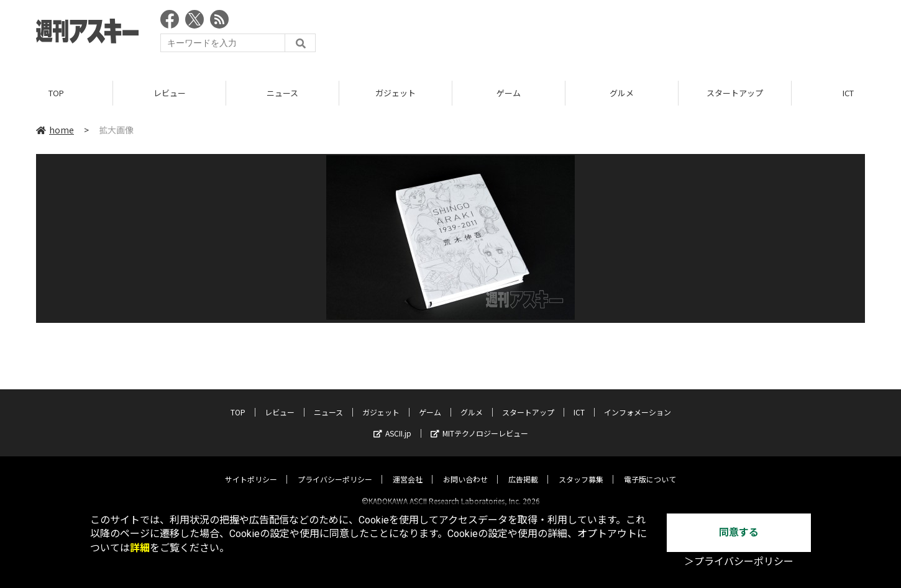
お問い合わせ (465, 468)
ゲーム (509, 93)
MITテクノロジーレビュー (479, 423)
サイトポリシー (251, 468)
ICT (579, 401)
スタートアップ (735, 93)
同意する (739, 532)
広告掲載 (523, 468)
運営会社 (408, 468)
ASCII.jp (392, 423)
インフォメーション (638, 401)
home (55, 130)
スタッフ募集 (581, 468)
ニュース (282, 93)
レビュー (170, 93)
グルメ (622, 93)
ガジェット (396, 93)
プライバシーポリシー (335, 468)
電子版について (650, 468)
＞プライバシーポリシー (739, 562)
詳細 (140, 548)
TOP (56, 93)
